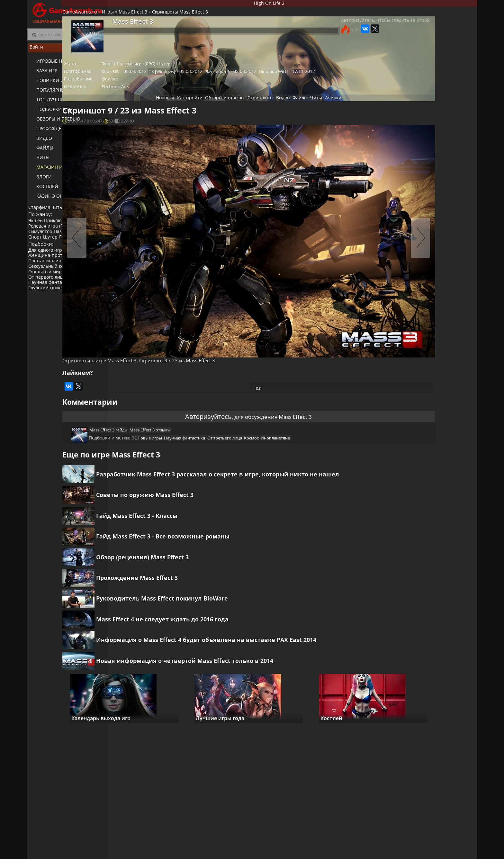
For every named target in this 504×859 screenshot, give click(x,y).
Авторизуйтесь (197, 375)
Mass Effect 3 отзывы (199, 392)
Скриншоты (254, 109)
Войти (67, 52)
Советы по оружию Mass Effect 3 (195, 472)
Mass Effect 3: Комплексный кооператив (436, 419)
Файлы (40, 151)
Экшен (37, 226)
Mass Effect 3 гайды (154, 392)
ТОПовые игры (193, 403)
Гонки (71, 243)
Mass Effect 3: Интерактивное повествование (439, 444)
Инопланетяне (332, 403)
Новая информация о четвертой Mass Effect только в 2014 (234, 672)
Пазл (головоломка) (79, 237)
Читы (38, 161)
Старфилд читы (48, 210)
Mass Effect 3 (181, 18)
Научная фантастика (53, 297)
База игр (42, 74)
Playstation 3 (265, 78)
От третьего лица (276, 403)
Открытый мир (47, 286)
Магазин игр (48, 171)
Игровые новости (54, 64)
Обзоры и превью (54, 122)
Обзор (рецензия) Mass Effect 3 (192, 547)
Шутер (54, 243)
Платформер (44, 248)
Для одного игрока (51, 264)
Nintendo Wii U (320, 78)
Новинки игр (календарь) (63, 84)
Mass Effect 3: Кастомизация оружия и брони (439, 393)
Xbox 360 (162, 78)
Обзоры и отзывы (214, 109)
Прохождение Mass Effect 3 (187, 572)
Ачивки (345, 109)
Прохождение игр (54, 132)
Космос (305, 403)
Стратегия (87, 232)
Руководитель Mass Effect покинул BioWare (212, 597)
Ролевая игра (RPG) (51, 232)
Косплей (43, 190)
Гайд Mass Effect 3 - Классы (187, 497)
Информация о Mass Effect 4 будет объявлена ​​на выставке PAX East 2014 (256, 647)
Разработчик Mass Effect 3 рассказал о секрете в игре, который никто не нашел (256, 447)
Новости (144, 109)
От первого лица (49, 291)
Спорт (37, 243)
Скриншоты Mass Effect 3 (228, 18)
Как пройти (174, 109)
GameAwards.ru (128, 18)
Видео (40, 142)
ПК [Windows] (212, 78)
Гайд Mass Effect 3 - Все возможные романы (213, 522)
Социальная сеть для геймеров (67, 12)
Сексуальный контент (54, 281)
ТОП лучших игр (52, 103)
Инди (91, 286)
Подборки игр (49, 113)
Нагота (74, 286)
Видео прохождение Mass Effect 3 (444, 344)
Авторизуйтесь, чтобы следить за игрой (333, 33)
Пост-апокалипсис (50, 275)
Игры (156, 18)
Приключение (64, 226)
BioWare (161, 87)
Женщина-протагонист (56, 270)
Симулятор (42, 237)
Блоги (40, 180)
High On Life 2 (292, 4)
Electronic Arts (166, 96)
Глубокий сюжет (48, 302)
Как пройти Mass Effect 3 (411, 219)
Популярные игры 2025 (60, 93)
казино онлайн (52, 199)
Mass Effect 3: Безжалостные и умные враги (439, 369)
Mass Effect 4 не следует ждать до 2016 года (212, 622)
